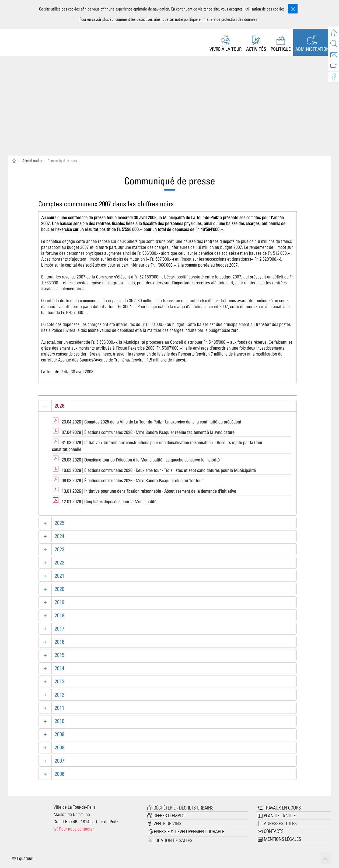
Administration (32, 161)
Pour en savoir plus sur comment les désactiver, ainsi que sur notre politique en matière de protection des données (168, 19)
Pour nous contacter (74, 829)
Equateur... (26, 858)
